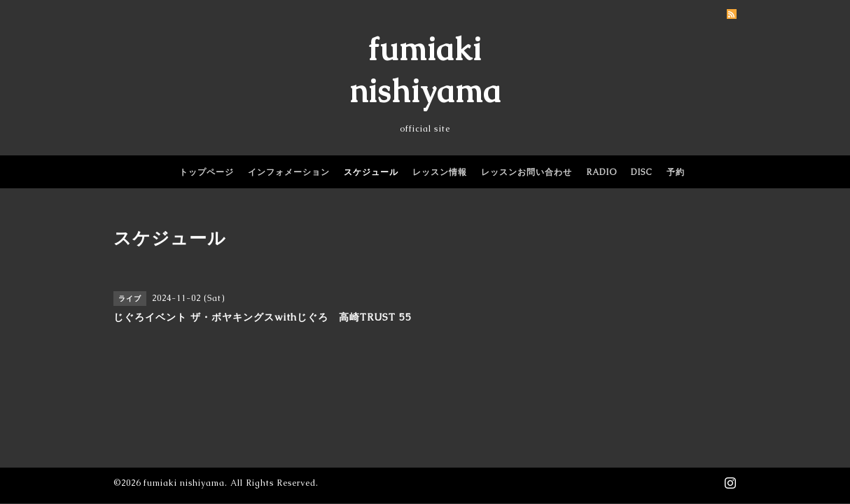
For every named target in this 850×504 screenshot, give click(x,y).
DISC (642, 172)
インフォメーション (289, 172)
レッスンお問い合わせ (527, 172)
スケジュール (371, 172)
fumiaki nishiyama (184, 483)
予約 (676, 172)
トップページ (207, 172)
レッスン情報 (440, 172)
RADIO (601, 172)
